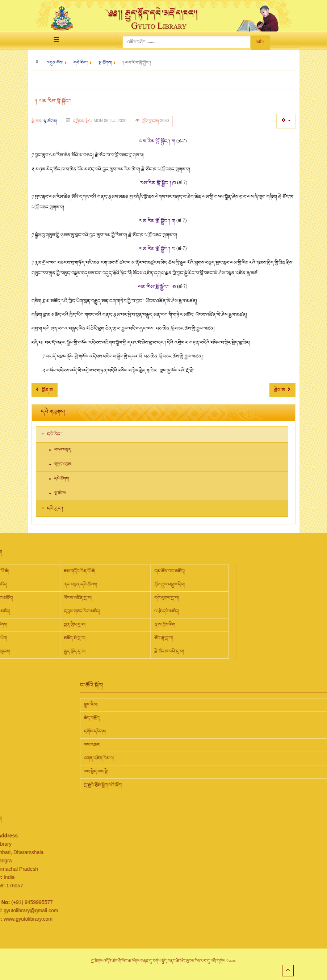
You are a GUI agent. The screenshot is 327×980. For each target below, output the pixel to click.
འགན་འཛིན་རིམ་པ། (184, 758)
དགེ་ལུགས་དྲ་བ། (82, 598)
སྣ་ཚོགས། (50, 121)
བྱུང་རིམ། (176, 705)
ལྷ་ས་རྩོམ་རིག (80, 625)
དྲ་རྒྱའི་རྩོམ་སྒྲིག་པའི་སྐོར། (188, 785)
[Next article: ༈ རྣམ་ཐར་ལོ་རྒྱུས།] (282, 390)
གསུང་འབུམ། (63, 464)
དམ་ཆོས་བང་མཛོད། (85, 571)
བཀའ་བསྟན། (63, 450)
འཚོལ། (260, 42)
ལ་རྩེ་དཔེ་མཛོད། (82, 611)
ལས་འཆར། (177, 745)
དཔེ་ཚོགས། (62, 479)
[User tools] (286, 121)
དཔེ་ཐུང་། (55, 508)
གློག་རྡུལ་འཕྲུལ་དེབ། (85, 584)
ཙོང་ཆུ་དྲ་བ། (79, 638)
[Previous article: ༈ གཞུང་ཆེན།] (45, 390)
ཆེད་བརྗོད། (177, 718)
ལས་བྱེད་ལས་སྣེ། (181, 772)
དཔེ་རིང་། (55, 434)
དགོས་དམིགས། (180, 731)
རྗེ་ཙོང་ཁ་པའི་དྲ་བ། (84, 651)
